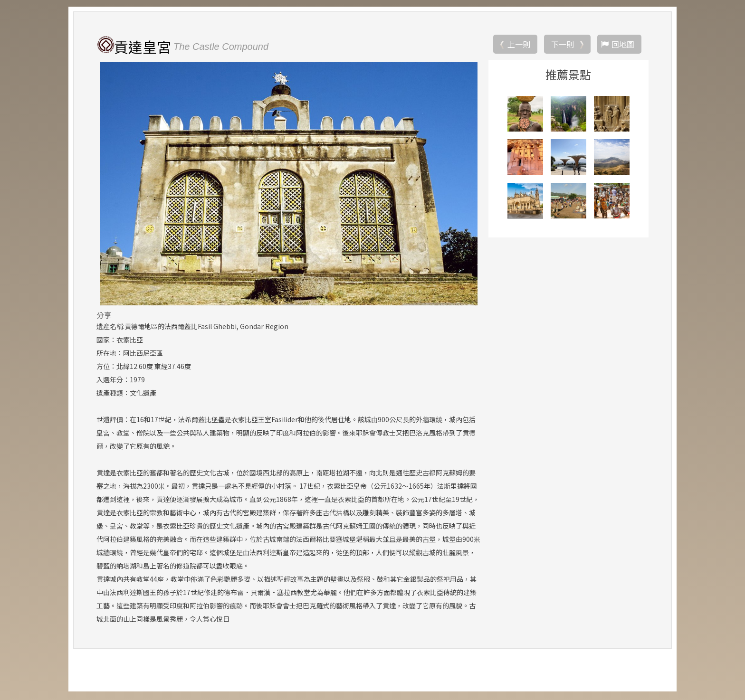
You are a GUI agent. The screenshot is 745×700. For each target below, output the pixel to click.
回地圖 (623, 45)
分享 (104, 316)
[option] (289, 185)
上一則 (519, 45)
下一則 (563, 45)
